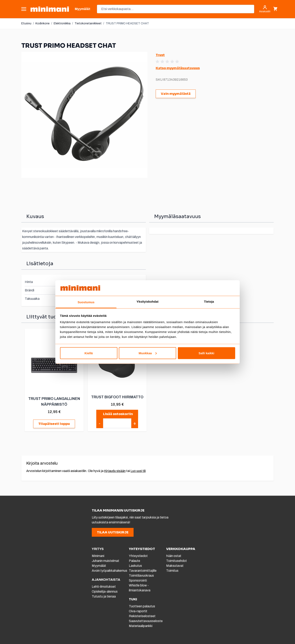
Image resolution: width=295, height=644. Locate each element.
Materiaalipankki (141, 626)
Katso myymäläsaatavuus (178, 68)
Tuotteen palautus (142, 606)
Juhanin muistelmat (106, 561)
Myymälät (99, 566)
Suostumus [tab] (86, 302)
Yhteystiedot (138, 556)
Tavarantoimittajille (143, 571)
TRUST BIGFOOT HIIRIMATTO (117, 397)
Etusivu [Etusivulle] (26, 23)
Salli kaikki (206, 353)
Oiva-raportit (138, 611)
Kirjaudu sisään (115, 471)
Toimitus (172, 571)
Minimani (98, 556)
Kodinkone (43, 23)
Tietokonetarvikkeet (88, 23)
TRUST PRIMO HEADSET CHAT (127, 23)
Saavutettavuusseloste (146, 621)
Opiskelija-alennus (105, 591)
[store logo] (50, 9)
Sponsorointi (138, 580)
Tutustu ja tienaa (104, 596)
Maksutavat (175, 566)
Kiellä (88, 353)
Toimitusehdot (176, 561)
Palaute (134, 561)
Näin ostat (174, 556)
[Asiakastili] (265, 9)
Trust (160, 55)
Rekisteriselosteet (142, 616)
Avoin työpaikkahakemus (109, 571)
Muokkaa (148, 353)
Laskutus (135, 566)
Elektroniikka (62, 23)
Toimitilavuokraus (141, 576)
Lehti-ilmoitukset (104, 587)
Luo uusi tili (138, 471)
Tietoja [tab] (209, 302)
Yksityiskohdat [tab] (147, 302)
